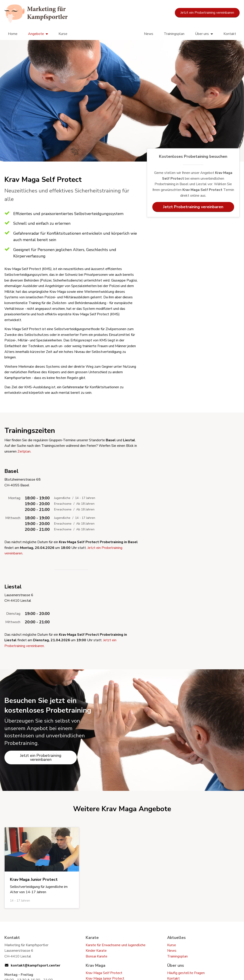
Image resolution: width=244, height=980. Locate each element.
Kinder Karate (96, 951)
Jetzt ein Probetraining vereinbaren (207, 13)
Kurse (63, 34)
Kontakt (230, 34)
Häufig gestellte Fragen (186, 973)
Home (13, 34)
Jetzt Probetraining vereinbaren (193, 207)
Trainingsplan (174, 34)
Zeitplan (24, 451)
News (149, 34)
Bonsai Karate (96, 956)
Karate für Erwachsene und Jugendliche (116, 945)
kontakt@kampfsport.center (36, 965)
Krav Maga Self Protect (104, 973)
